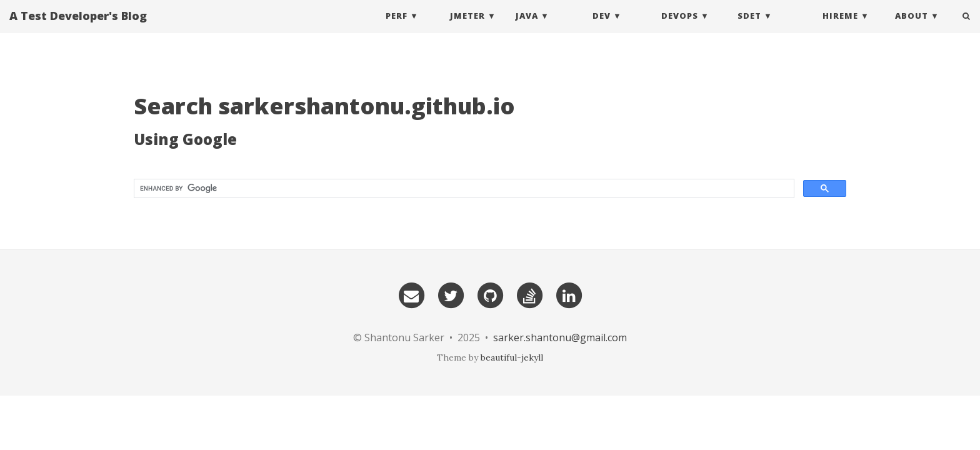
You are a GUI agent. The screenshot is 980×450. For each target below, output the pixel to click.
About (912, 28)
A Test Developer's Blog (78, 28)
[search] (463, 189)
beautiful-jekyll (512, 357)
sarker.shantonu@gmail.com (560, 337)
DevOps (680, 28)
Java (527, 28)
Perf (397, 28)
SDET (749, 28)
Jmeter (467, 28)
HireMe (840, 28)
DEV (602, 28)
